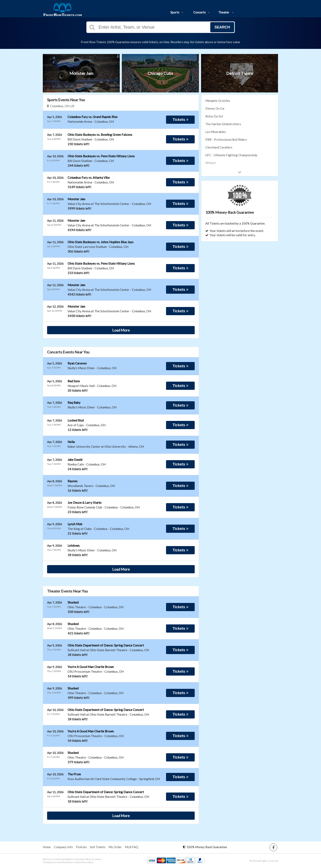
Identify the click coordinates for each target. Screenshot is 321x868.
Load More (121, 330)
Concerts (202, 12)
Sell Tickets (98, 847)
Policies (81, 847)
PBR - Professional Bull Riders (226, 139)
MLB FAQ (132, 847)
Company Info (63, 847)
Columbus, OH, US (61, 106)
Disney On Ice (215, 108)
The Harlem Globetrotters (223, 124)
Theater (226, 12)
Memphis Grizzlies (218, 101)
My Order (115, 847)
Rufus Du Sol (214, 116)
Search (222, 27)
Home (47, 847)
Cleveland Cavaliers (219, 147)
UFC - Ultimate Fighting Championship (231, 155)
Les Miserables (216, 132)
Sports (177, 12)
